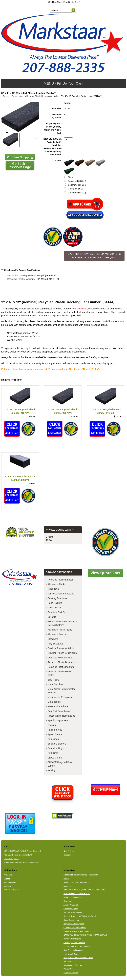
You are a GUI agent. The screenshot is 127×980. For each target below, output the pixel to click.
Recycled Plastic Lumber (14, 96)
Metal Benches (55, 684)
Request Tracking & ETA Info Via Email (80, 916)
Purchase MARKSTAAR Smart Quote (79, 931)
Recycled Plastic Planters (61, 667)
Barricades (53, 739)
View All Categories (12, 890)
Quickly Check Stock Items (75, 927)
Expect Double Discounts (74, 897)
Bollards (52, 617)
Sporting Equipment (58, 720)
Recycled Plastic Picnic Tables (60, 673)
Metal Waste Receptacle (60, 697)
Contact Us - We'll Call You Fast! (77, 946)
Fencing (52, 725)
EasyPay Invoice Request (74, 943)
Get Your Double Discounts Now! (18, 855)
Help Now (68, 901)
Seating (52, 770)
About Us (67, 886)
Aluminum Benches (58, 634)
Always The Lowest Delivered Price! (78, 958)
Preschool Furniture (58, 706)
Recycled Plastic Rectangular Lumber (43, 96)
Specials (67, 855)
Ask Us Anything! (71, 905)
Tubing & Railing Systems (61, 594)
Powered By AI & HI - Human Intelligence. (22, 862)
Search (7, 878)
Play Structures (55, 644)
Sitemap (8, 886)
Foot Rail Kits (54, 608)
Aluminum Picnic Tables (60, 630)
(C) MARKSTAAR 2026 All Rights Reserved (23, 851)
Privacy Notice (69, 969)
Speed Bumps (55, 734)
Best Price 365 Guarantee (74, 950)
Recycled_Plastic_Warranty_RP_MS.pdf (28, 279)
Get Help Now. (55, 2)
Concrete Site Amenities (60, 658)
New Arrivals (69, 851)
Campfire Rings (56, 748)
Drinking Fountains (57, 598)
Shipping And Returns (73, 965)
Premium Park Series (59, 612)
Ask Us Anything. (12, 859)
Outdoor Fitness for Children (62, 653)
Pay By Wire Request (72, 939)
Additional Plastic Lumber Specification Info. (82, 875)
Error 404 (67, 961)
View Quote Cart (72, 2)
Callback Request (71, 909)
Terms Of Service (71, 973)
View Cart (9, 875)
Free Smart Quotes (71, 954)
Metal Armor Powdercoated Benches (62, 691)
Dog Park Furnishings (59, 711)
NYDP (66, 878)
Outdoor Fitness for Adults (61, 648)
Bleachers (53, 639)
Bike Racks (53, 680)
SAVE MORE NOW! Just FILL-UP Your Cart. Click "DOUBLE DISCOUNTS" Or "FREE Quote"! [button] (95, 256)
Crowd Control (55, 758)
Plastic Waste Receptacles (61, 716)
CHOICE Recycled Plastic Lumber (61, 764)
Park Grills (53, 753)
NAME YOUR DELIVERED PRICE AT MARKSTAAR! (85, 935)
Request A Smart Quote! (74, 924)
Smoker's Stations (57, 744)
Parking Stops (55, 730)
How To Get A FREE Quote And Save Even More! (84, 890)
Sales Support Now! (72, 920)
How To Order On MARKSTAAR (77, 894)
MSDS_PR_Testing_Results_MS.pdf (26, 276)
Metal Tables (54, 702)
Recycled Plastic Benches (61, 662)
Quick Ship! (54, 589)
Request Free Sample (73, 912)
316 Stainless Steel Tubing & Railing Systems (62, 623)
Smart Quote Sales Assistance (76, 882)
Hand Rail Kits (55, 603)
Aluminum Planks (57, 584)
